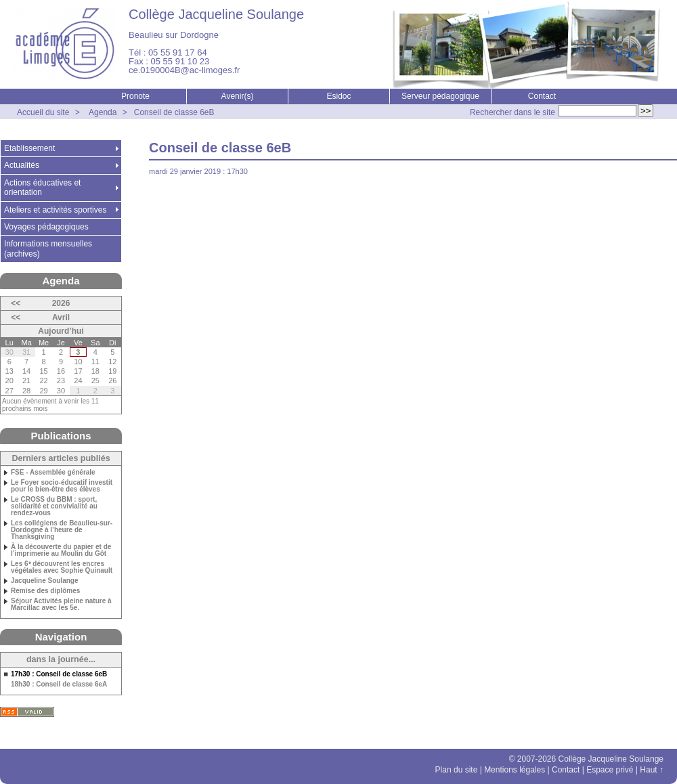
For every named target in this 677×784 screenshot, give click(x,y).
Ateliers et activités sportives (55, 210)
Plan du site (457, 770)
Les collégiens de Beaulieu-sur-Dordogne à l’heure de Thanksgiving (62, 530)
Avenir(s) (238, 96)
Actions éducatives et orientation (42, 188)
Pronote (135, 96)
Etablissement (29, 148)
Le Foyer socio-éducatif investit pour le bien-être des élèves (62, 486)
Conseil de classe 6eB (174, 112)
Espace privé (610, 770)
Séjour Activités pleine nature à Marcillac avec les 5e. (61, 605)
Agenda (103, 112)
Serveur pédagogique (440, 96)
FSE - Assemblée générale (53, 473)
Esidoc (338, 96)
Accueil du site (43, 112)
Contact (542, 96)
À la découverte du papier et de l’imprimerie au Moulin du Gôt (61, 550)
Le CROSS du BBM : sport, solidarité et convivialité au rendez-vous (54, 506)
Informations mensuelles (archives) (48, 248)
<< (16, 303)
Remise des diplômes (45, 591)
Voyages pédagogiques (46, 227)
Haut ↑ (652, 770)
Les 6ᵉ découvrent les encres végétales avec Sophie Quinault (62, 567)
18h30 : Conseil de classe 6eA (59, 684)
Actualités (22, 165)
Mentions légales (515, 770)
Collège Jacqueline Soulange (216, 14)
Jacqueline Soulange (44, 581)
